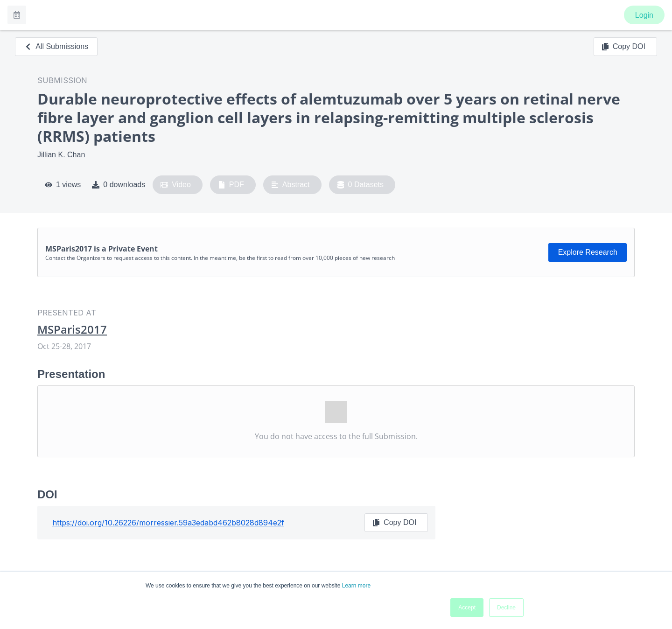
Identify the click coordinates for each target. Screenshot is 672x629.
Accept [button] (467, 608)
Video (176, 185)
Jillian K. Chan (61, 155)
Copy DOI (623, 47)
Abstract (290, 185)
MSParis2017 (72, 329)
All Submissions (56, 46)
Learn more (356, 586)
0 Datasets (360, 185)
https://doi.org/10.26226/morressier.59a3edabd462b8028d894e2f (168, 523)
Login (644, 15)
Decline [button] (506, 608)
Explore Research (588, 252)
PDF (231, 185)
